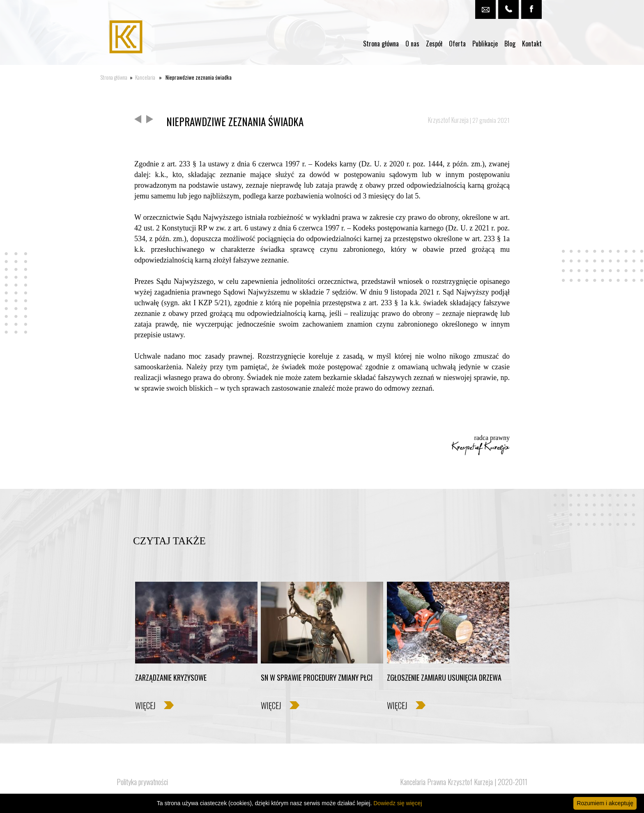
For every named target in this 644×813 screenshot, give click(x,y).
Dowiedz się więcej (398, 803)
